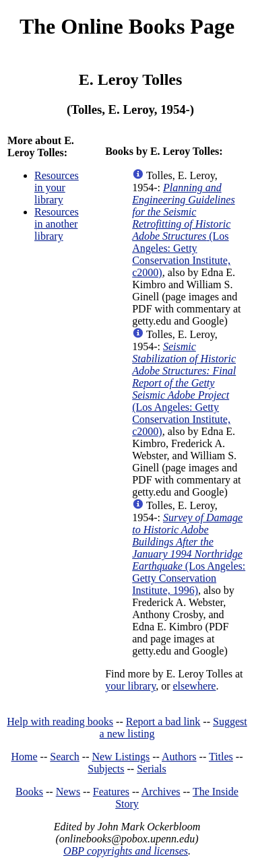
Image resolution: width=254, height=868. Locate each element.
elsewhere (194, 686)
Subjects (106, 769)
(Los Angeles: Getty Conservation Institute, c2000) (183, 230)
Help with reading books (60, 722)
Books (29, 792)
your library (130, 686)
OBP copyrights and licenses (126, 851)
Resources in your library (57, 188)
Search (65, 757)
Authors (179, 757)
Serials (152, 769)
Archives (161, 792)
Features (111, 792)
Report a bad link (163, 722)
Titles (221, 757)
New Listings (121, 757)
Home (25, 757)
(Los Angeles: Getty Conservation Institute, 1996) (189, 554)
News (68, 792)
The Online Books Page (127, 26)
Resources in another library (57, 224)
